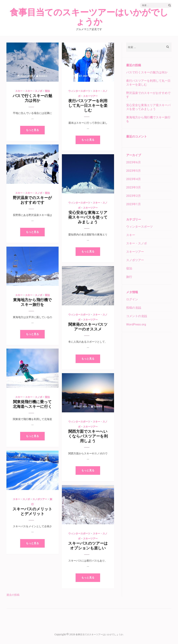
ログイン (132, 299)
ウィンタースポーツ (79, 91)
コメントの (137, 316)
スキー (19, 91)
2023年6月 (133, 162)
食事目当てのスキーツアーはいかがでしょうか (89, 17)
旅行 (129, 277)
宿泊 (47, 91)
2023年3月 (133, 187)
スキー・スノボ (34, 91)
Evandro (43, 76)
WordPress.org (136, 324)
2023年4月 (133, 179)
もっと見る (32, 130)
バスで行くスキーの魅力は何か (147, 72)
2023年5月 (133, 171)
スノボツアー (40, 499)
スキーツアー (90, 96)
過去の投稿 (13, 595)
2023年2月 (133, 196)
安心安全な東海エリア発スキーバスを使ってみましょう (88, 217)
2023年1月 (133, 204)
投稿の (134, 308)
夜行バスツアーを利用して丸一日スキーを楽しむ (88, 106)
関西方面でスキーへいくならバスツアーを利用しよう (88, 436)
